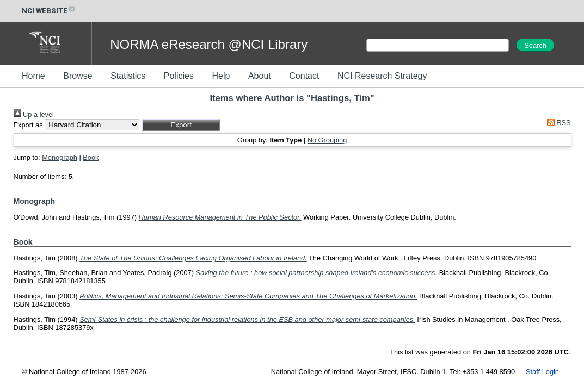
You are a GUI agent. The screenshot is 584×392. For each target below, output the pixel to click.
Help (221, 76)
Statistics (128, 76)
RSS (557, 123)
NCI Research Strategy (382, 76)
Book (91, 157)
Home (33, 76)
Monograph (60, 157)
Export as (28, 125)
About (260, 76)
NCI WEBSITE (49, 11)
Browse (78, 76)
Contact (304, 76)
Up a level (34, 114)
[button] (181, 125)
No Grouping (327, 140)
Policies (179, 76)
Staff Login (542, 372)
